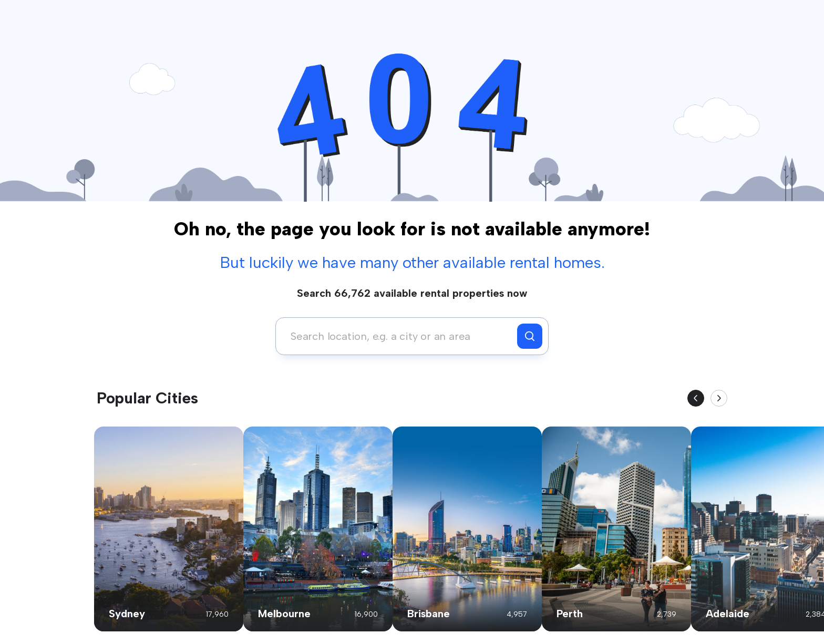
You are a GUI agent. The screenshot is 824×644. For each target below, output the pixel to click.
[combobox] (399, 336)
